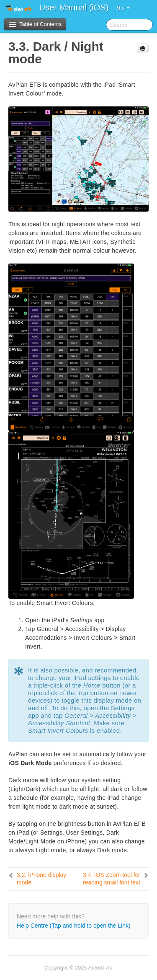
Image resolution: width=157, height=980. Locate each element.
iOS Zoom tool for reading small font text (112, 879)
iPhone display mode (41, 879)
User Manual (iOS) (74, 8)
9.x (123, 8)
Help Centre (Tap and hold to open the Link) (74, 926)
